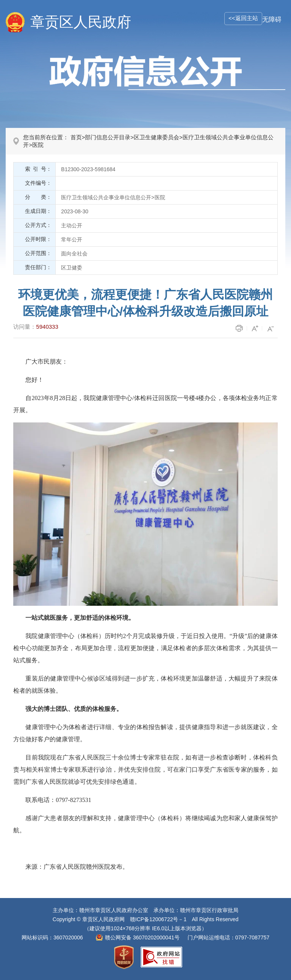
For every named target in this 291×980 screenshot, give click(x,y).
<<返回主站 (243, 18)
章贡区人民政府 (81, 22)
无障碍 (272, 20)
